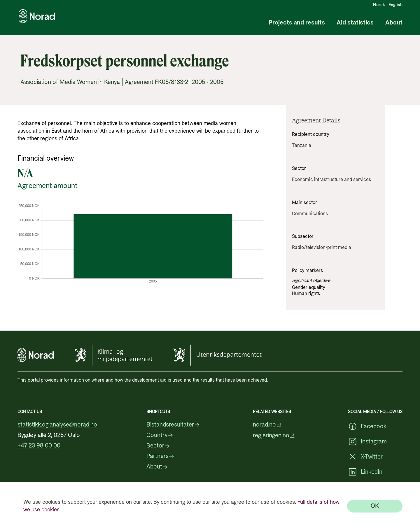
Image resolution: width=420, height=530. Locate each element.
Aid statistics (355, 23)
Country (160, 435)
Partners (160, 456)
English (395, 5)
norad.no (267, 425)
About (394, 23)
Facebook (367, 427)
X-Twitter (365, 457)
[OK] (375, 506)
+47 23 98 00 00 (39, 446)
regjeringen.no (274, 436)
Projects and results (297, 23)
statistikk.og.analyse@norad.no (57, 425)
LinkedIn (365, 472)
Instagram (367, 442)
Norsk (379, 5)
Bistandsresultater (173, 425)
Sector (158, 446)
